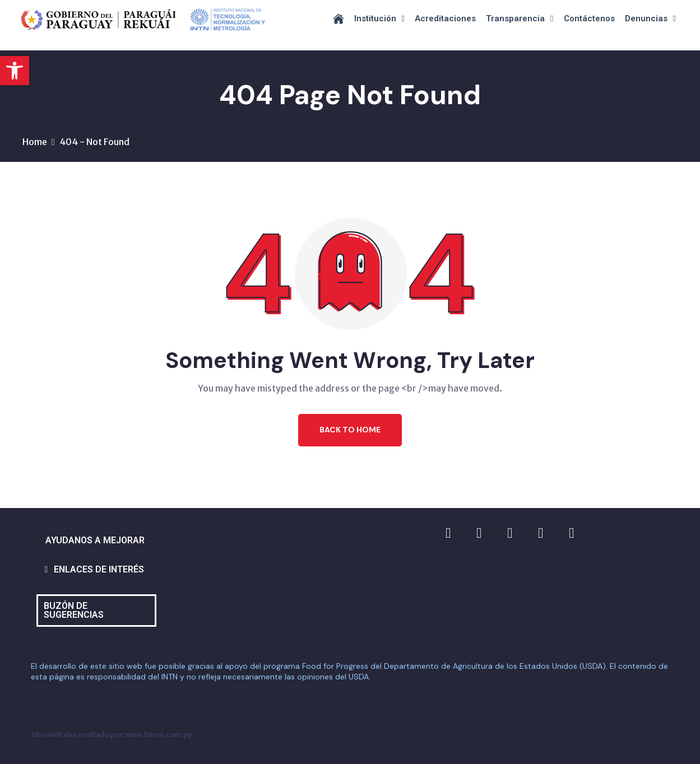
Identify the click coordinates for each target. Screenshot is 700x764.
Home (35, 142)
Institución (379, 19)
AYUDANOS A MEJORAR (95, 540)
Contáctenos (589, 18)
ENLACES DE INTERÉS (99, 569)
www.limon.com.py (158, 734)
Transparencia (520, 19)
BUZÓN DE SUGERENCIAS (74, 610)
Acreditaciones (445, 18)
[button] (15, 71)
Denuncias (650, 19)
